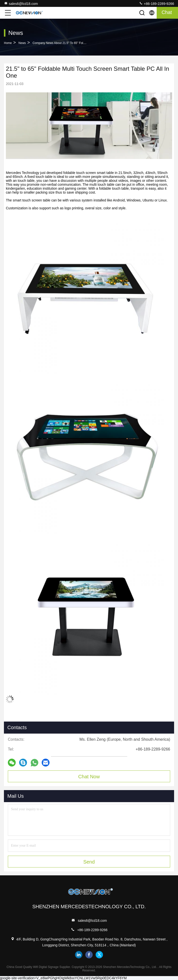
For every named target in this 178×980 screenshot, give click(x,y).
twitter (99, 955)
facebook (89, 955)
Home (8, 43)
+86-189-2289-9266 (157, 3)
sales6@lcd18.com (21, 3)
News (22, 43)
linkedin (79, 955)
